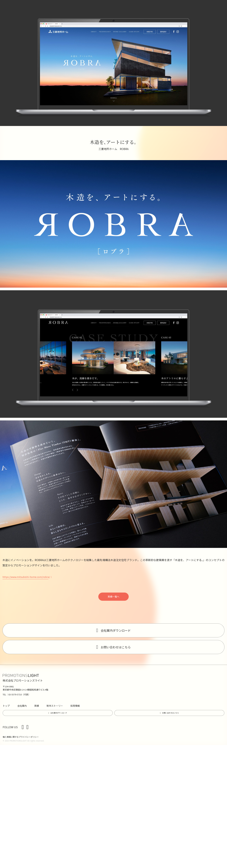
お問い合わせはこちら (116, 647)
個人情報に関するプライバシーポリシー (21, 737)
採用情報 (75, 706)
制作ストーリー (55, 706)
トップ (6, 706)
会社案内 (22, 706)
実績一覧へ (113, 597)
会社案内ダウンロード (116, 630)
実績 (37, 706)
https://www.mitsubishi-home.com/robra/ (26, 577)
